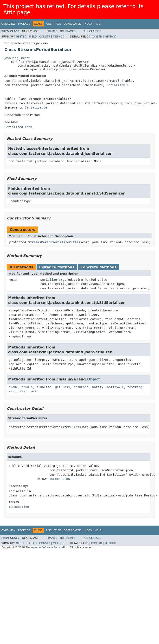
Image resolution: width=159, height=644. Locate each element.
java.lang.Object (17, 58)
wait (12, 391)
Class (77, 242)
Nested (21, 37)
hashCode (81, 387)
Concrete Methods (98, 267)
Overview (8, 24)
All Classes (92, 31)
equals (27, 387)
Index (88, 24)
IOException (60, 479)
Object (94, 379)
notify (98, 387)
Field (33, 37)
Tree (58, 24)
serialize (49, 280)
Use (49, 24)
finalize (44, 387)
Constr (45, 37)
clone (13, 387)
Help (98, 24)
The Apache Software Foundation (47, 547)
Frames (52, 31)
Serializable (118, 85)
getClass (62, 387)
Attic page (17, 13)
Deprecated (72, 24)
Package (24, 24)
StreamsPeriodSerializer (50, 242)
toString (135, 387)
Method (59, 37)
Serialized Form (18, 127)
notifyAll (115, 387)
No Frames (68, 31)
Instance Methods (57, 267)
